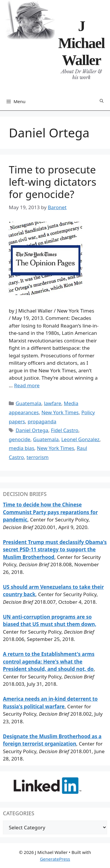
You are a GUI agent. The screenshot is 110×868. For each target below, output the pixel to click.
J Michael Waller (81, 43)
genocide (20, 439)
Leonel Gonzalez (80, 439)
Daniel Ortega (32, 430)
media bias (22, 448)
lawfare (53, 403)
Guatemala (28, 403)
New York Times (60, 412)
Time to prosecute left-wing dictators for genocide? (53, 182)
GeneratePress (55, 859)
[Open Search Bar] (102, 101)
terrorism (38, 457)
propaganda (42, 421)
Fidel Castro (65, 430)
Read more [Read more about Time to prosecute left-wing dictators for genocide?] (27, 385)
